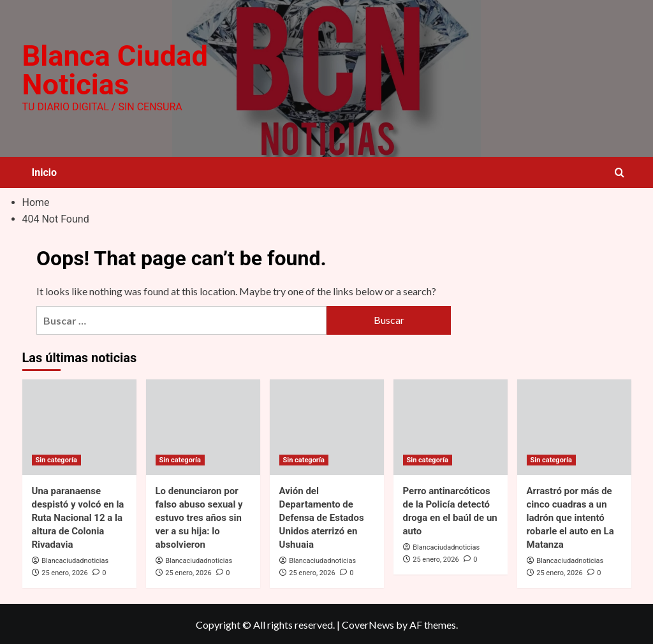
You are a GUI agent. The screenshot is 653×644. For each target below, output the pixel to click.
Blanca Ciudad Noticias (113, 70)
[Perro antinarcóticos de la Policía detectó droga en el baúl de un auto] (451, 425)
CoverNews (368, 623)
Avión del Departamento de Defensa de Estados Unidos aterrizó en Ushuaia (322, 516)
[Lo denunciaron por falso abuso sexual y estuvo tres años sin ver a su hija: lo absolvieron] (203, 425)
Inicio (44, 171)
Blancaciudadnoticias (75, 559)
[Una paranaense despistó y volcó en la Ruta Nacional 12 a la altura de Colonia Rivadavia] (79, 425)
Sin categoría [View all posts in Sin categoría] (56, 458)
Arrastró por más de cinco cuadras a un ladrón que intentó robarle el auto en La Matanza (570, 516)
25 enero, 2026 (64, 571)
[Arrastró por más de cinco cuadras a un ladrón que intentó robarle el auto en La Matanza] (574, 425)
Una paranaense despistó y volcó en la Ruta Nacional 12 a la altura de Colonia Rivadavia (78, 516)
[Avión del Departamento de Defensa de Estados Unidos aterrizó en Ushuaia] (327, 425)
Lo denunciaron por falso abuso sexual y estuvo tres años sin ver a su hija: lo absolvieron (199, 516)
